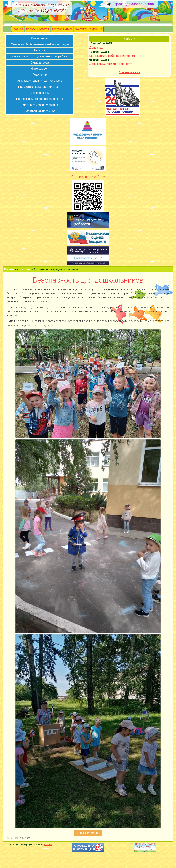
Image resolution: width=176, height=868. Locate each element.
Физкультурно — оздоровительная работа (40, 56)
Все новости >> (129, 72)
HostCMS (48, 845)
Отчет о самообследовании (40, 105)
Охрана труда (40, 63)
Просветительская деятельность (40, 87)
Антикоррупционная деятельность (40, 81)
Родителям (40, 75)
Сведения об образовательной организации (40, 44)
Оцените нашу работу (88, 177)
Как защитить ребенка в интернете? (113, 56)
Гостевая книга (62, 29)
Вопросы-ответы (38, 29)
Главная (18, 29)
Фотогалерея (40, 69)
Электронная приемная (40, 111)
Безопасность (40, 93)
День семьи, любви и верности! (111, 64)
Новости (40, 50)
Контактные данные (89, 29)
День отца (96, 48)
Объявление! (40, 38)
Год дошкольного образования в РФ (40, 99)
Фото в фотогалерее (88, 833)
